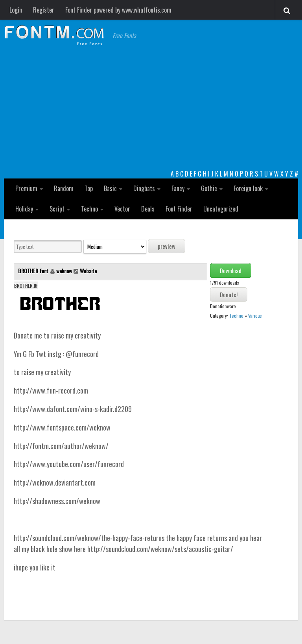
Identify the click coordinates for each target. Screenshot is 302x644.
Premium (26, 188)
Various (255, 316)
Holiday (24, 209)
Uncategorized (221, 209)
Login (16, 10)
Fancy (178, 188)
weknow (64, 271)
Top (89, 188)
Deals (148, 209)
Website (88, 271)
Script (57, 209)
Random (64, 188)
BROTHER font (34, 271)
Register (44, 10)
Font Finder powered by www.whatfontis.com (118, 10)
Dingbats (144, 188)
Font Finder (179, 209)
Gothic (209, 188)
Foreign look (248, 188)
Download (231, 270)
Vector (122, 209)
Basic (110, 188)
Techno (89, 209)
